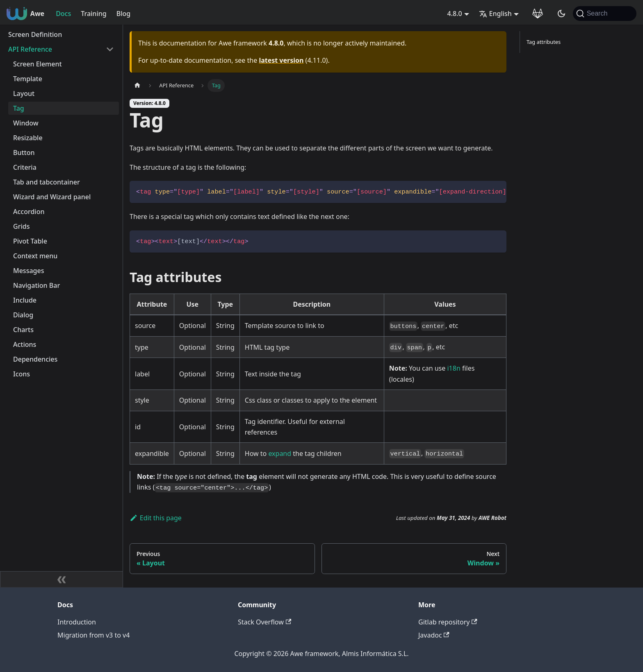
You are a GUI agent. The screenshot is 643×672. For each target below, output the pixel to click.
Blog (123, 14)
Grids (21, 226)
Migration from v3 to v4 (93, 635)
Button (24, 153)
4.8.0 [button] (455, 14)
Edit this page (156, 518)
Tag (19, 108)
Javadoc (434, 635)
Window (26, 123)
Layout (24, 93)
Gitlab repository (448, 622)
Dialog (23, 315)
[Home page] (137, 85)
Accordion (29, 212)
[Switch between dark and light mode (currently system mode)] (561, 14)
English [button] (495, 14)
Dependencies (35, 359)
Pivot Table (30, 241)
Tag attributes (544, 42)
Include (25, 300)
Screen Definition (35, 34)
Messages (29, 271)
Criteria (25, 167)
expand (280, 453)
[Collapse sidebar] (62, 579)
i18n (454, 368)
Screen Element (38, 64)
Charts (23, 330)
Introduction (77, 622)
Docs (63, 14)
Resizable (28, 138)
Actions (25, 344)
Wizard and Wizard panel (52, 197)
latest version (281, 60)
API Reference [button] (30, 49)
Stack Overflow (264, 622)
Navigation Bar (36, 285)
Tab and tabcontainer (47, 182)
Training (93, 14)
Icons (22, 374)
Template (28, 79)
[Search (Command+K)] (605, 14)
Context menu (35, 256)
